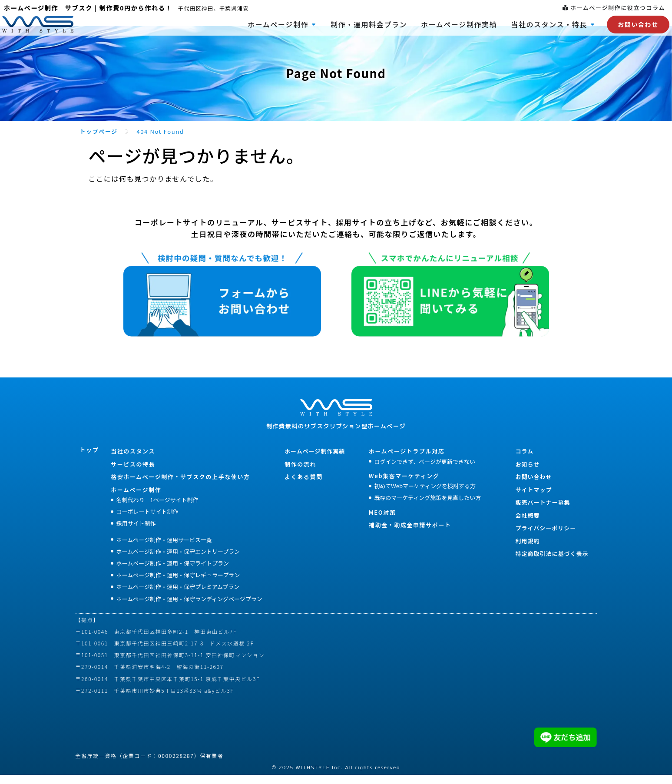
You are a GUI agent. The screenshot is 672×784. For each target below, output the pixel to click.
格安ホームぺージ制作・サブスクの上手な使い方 (180, 486)
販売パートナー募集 (543, 511)
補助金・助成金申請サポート (410, 534)
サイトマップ (533, 499)
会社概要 (527, 524)
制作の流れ (300, 473)
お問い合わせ (533, 486)
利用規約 (527, 550)
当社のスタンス (133, 460)
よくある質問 (304, 486)
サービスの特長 (133, 473)
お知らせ (527, 473)
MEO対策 (382, 521)
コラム (524, 460)
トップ (89, 459)
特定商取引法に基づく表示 (552, 563)
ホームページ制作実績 (315, 460)
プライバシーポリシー (546, 537)
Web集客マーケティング (404, 485)
